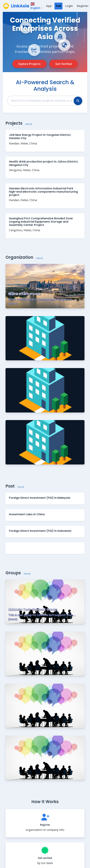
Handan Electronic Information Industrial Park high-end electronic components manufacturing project (43, 192)
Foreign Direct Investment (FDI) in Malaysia (40, 498)
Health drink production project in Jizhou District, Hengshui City (44, 163)
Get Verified (64, 64)
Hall (58, 6)
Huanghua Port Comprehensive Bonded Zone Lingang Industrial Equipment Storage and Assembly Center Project (41, 222)
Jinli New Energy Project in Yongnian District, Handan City (40, 137)
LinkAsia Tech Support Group (33, 610)
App (49, 6)
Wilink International (25, 294)
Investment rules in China (27, 514)
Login (69, 6)
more (29, 124)
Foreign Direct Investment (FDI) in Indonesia (40, 531)
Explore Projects (29, 64)
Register (83, 6)
